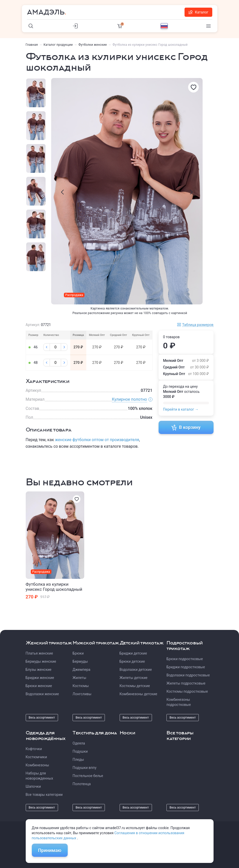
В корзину (186, 427)
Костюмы (81, 686)
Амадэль (46, 12)
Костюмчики (36, 757)
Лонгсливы (82, 694)
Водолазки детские (136, 670)
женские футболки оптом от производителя (97, 440)
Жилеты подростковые (186, 683)
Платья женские (39, 653)
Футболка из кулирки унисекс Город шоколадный (54, 587)
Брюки (78, 653)
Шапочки (33, 786)
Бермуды (80, 661)
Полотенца (82, 784)
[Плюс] (64, 347)
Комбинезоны (37, 765)
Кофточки (34, 749)
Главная (32, 45)
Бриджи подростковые (186, 667)
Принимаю (50, 850)
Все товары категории (44, 795)
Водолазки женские (42, 694)
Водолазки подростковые (188, 675)
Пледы (78, 759)
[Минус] (47, 347)
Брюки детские (132, 661)
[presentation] (62, 192)
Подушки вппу (85, 768)
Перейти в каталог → (181, 409)
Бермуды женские (41, 661)
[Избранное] (193, 87)
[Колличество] (55, 347)
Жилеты (79, 678)
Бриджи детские (133, 653)
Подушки (80, 751)
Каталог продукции (58, 45)
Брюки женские (39, 686)
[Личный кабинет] (75, 26)
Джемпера (81, 670)
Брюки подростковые (185, 659)
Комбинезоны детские (138, 694)
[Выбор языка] (164, 26)
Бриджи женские (40, 678)
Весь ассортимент (42, 718)
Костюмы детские (135, 686)
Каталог (198, 12)
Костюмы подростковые (187, 691)
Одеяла (79, 743)
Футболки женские (93, 45)
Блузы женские (39, 670)
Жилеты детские (134, 678)
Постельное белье (88, 776)
